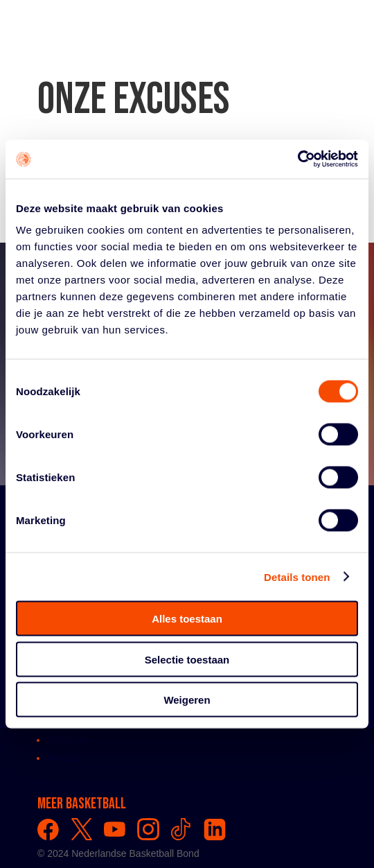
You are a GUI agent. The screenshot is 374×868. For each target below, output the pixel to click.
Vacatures (69, 740)
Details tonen (297, 576)
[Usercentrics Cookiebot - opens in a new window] (297, 159)
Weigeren (187, 700)
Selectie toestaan (187, 659)
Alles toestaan (187, 619)
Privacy (63, 758)
